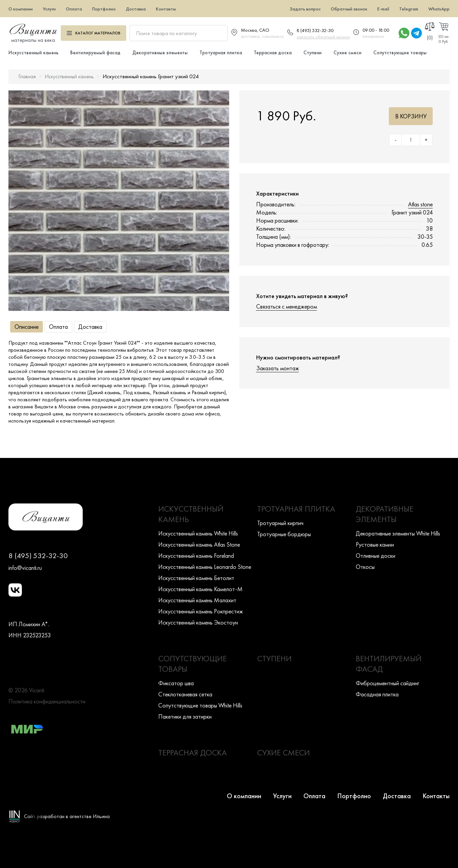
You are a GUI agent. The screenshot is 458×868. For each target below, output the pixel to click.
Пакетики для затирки (185, 716)
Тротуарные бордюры (284, 534)
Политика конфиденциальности (47, 701)
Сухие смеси (347, 53)
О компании (21, 9)
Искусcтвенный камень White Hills (198, 533)
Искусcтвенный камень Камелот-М (200, 589)
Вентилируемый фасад (95, 53)
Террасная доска (273, 53)
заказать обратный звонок (323, 37)
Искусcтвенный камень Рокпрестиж (201, 611)
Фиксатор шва (176, 683)
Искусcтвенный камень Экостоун (198, 622)
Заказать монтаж (278, 368)
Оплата (74, 9)
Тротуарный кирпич (280, 523)
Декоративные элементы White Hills (398, 533)
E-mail (383, 9)
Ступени (313, 53)
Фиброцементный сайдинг (387, 683)
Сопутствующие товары (400, 53)
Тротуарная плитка (221, 53)
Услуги (49, 9)
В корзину (411, 116)
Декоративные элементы (160, 53)
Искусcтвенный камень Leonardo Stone (205, 567)
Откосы (365, 567)
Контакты (166, 9)
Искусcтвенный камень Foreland (196, 556)
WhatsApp (439, 9)
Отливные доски (375, 556)
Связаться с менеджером (287, 306)
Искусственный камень (33, 53)
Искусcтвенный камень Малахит (197, 600)
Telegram (409, 9)
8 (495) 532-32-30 (315, 30)
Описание (26, 327)
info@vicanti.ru (25, 568)
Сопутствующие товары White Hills (200, 705)
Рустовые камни (375, 544)
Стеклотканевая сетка (185, 694)
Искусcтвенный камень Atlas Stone (199, 544)
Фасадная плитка (377, 694)
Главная (27, 76)
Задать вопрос (305, 9)
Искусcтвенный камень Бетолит (196, 578)
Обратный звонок (349, 9)
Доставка (136, 9)
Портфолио (104, 9)
